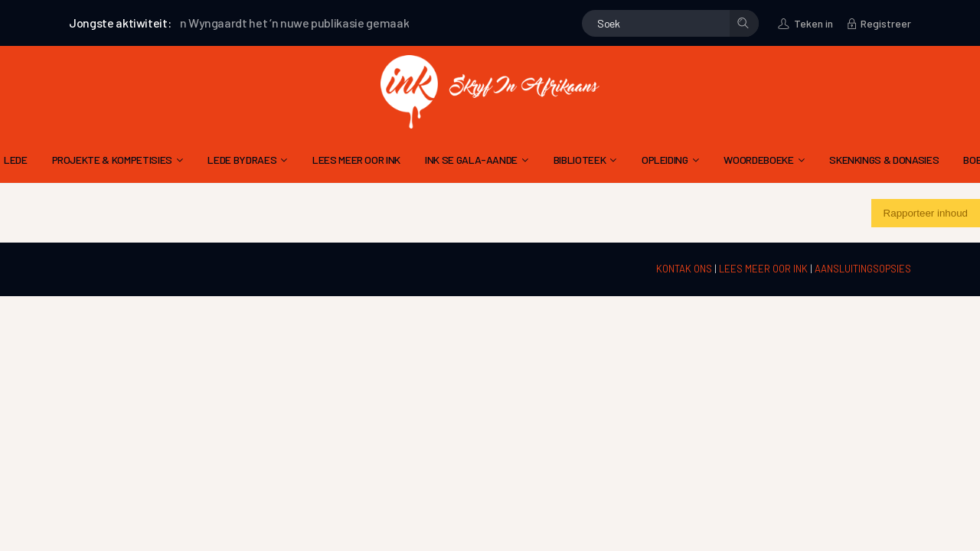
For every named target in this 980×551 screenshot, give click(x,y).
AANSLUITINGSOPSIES (863, 269)
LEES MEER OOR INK (764, 269)
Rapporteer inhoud (926, 213)
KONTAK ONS (685, 269)
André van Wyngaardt (197, 23)
